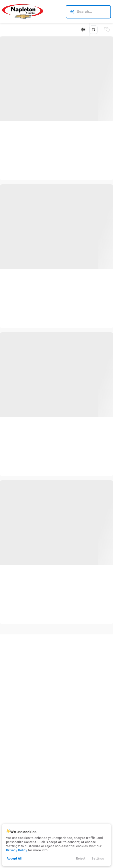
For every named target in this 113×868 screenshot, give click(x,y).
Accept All (14, 859)
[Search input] (88, 12)
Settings (98, 859)
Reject (81, 859)
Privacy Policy (17, 851)
